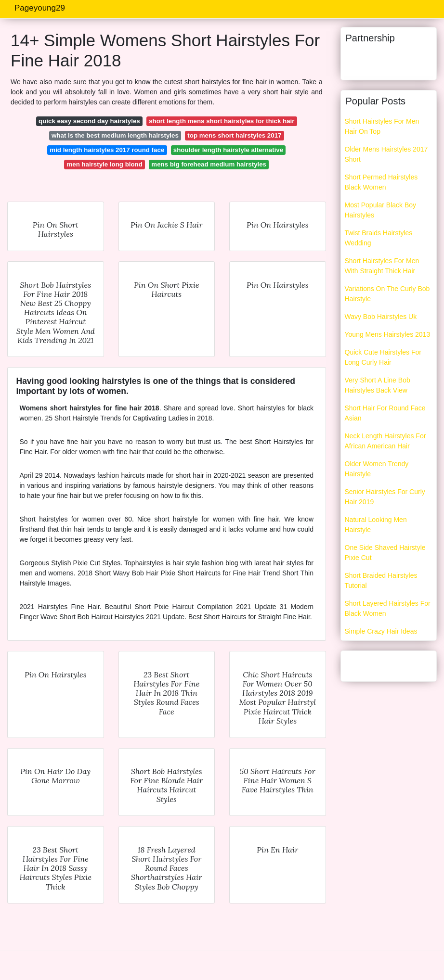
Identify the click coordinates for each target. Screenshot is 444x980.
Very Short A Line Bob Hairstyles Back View (378, 385)
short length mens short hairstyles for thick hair (222, 121)
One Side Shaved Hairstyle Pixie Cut (385, 553)
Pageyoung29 (40, 8)
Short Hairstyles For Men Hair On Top (382, 126)
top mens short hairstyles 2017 (234, 135)
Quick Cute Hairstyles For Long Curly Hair (383, 357)
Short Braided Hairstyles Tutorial (381, 580)
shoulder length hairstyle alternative (228, 150)
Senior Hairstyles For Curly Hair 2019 (385, 497)
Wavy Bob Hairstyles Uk (381, 317)
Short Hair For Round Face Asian (385, 413)
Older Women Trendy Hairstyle (377, 469)
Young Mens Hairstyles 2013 (388, 334)
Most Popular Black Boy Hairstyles (381, 210)
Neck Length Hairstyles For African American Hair (385, 441)
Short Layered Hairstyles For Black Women (388, 608)
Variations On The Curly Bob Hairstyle (387, 294)
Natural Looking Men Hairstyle (376, 525)
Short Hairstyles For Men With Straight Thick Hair (382, 266)
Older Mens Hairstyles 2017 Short (386, 154)
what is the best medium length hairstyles (115, 135)
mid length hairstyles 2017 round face (107, 150)
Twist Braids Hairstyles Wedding (379, 238)
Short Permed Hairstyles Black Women (381, 182)
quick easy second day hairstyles (89, 121)
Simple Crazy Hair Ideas (381, 631)
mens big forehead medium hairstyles (209, 164)
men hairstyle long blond (104, 164)
